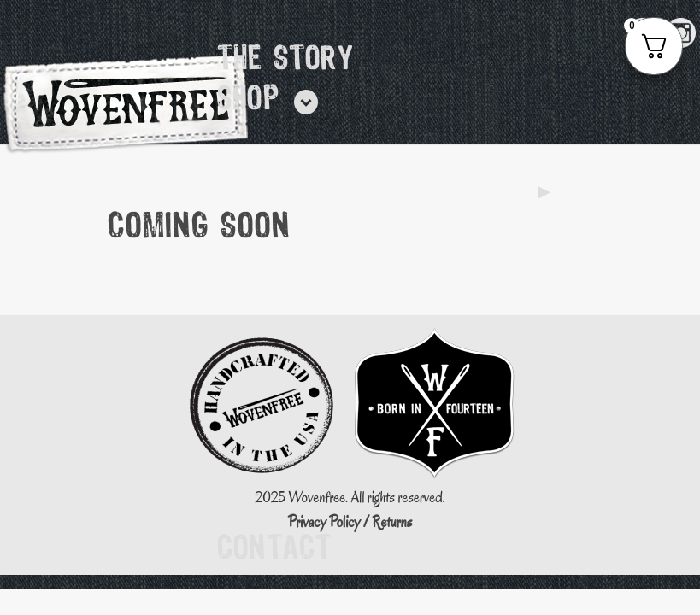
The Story (285, 60)
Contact (274, 549)
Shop (248, 100)
